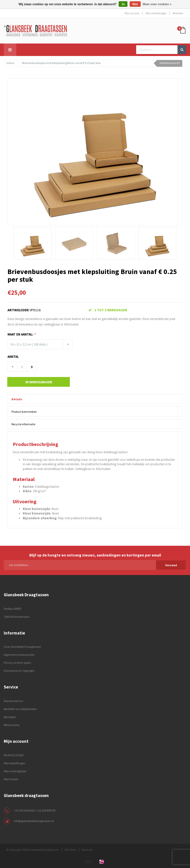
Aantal (13, 357)
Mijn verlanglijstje (15, 771)
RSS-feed (70, 850)
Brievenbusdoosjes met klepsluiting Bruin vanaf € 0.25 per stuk (61, 63)
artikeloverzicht (170, 63)
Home (10, 63)
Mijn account (132, 13)
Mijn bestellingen (15, 763)
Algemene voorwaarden (19, 655)
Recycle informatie (23, 424)
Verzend (171, 565)
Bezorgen (10, 717)
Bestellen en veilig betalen (20, 709)
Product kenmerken (24, 412)
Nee (135, 4)
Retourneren (12, 725)
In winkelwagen (39, 382)
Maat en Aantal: (22, 334)
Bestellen (178, 13)
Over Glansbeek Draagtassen (22, 647)
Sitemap (87, 850)
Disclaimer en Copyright (19, 671)
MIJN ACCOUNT (14, 755)
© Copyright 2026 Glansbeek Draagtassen (33, 850)
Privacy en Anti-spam (17, 663)
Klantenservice (13, 701)
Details (17, 399)
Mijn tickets (11, 779)
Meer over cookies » (157, 4)
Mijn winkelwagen (156, 13)
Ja (123, 4)
